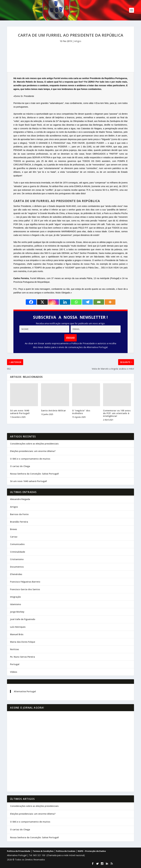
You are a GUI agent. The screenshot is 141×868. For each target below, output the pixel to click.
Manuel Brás (17, 634)
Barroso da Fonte (19, 514)
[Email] (99, 302)
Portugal (15, 664)
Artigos (78, 41)
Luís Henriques (18, 627)
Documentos (17, 567)
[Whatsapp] (76, 302)
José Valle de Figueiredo (23, 619)
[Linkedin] (65, 302)
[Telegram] (87, 302)
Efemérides (16, 574)
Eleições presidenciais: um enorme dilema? (33, 451)
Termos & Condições (43, 851)
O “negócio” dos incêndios (81, 412)
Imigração (15, 597)
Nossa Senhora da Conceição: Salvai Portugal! (34, 474)
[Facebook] (31, 302)
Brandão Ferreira (19, 522)
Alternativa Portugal (25, 691)
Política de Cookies (66, 851)
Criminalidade (18, 552)
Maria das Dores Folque (23, 642)
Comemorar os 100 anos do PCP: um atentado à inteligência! (117, 413)
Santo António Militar (54, 411)
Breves (13, 529)
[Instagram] (54, 302)
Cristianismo (17, 559)
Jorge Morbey (17, 612)
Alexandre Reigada (20, 499)
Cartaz (14, 537)
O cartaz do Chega (20, 466)
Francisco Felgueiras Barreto (25, 582)
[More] (110, 302)
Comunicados (17, 544)
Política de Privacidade (19, 851)
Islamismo (16, 604)
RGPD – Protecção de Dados (92, 851)
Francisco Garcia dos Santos (25, 589)
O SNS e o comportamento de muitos (30, 459)
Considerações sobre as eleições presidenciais (34, 444)
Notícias (14, 649)
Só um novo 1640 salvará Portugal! (20, 412)
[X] (42, 302)
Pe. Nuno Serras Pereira (22, 657)
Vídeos (14, 672)
